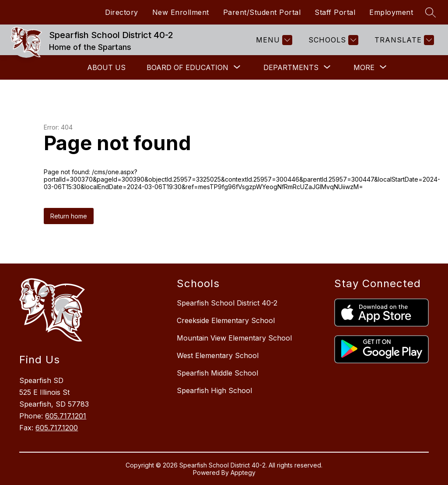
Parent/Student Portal (262, 12)
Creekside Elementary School (226, 320)
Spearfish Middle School (217, 373)
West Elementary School (218, 355)
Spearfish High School (214, 390)
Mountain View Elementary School (234, 338)
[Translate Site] (403, 40)
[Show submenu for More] (364, 67)
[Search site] (430, 12)
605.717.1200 (57, 428)
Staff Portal (335, 12)
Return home (69, 216)
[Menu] (273, 40)
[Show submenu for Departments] (291, 67)
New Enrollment (181, 12)
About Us (106, 67)
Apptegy (243, 473)
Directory (122, 12)
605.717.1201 (66, 416)
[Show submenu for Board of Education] (187, 67)
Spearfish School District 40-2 (227, 303)
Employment (391, 12)
